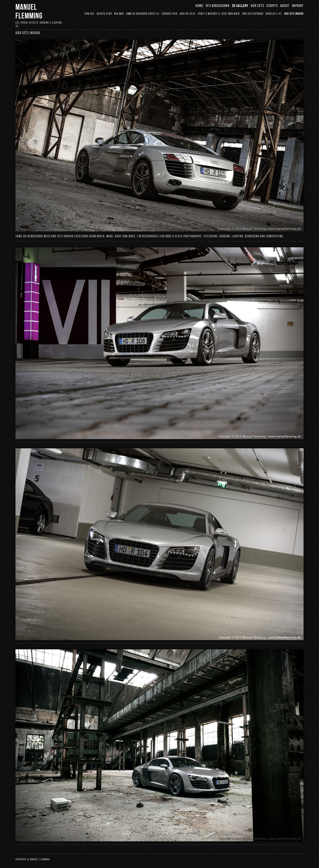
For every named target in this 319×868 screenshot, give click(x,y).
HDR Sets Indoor (294, 14)
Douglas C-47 (274, 14)
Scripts (272, 6)
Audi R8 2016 (188, 14)
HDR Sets (257, 6)
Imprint (298, 6)
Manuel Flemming (29, 12)
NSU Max (119, 14)
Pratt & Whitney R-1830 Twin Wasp (219, 14)
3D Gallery (240, 6)
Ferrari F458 (170, 14)
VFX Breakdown (218, 6)
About (285, 6)
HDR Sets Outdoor (253, 14)
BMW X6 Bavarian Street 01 (143, 14)
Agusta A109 (104, 14)
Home (199, 6)
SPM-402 (89, 14)
